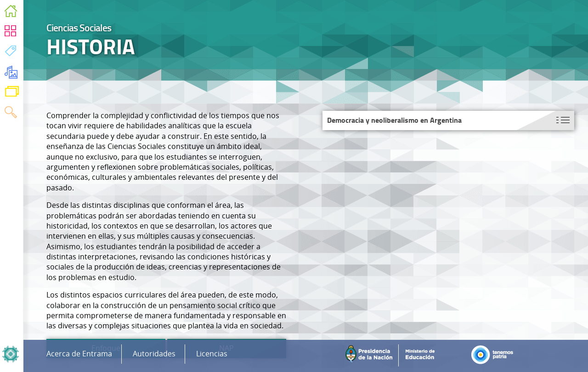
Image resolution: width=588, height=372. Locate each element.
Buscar (11, 114)
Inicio (11, 13)
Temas (11, 53)
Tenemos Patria (495, 355)
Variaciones (12, 94)
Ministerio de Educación (424, 355)
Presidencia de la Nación (371, 355)
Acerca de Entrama (79, 354)
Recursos (11, 73)
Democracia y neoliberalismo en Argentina (394, 120)
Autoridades (154, 354)
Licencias (212, 354)
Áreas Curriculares (11, 33)
